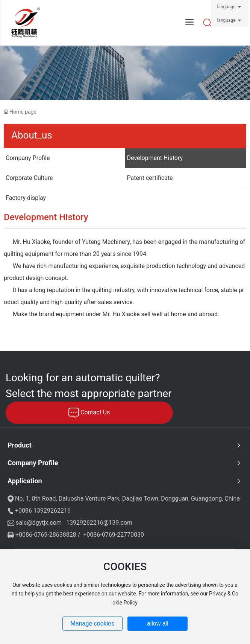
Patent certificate (150, 178)
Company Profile (28, 158)
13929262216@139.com (99, 523)
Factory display (26, 198)
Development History (155, 158)
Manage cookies (92, 623)
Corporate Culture (29, 178)
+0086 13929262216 (43, 511)
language (226, 7)
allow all (158, 623)
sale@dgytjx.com (39, 523)
